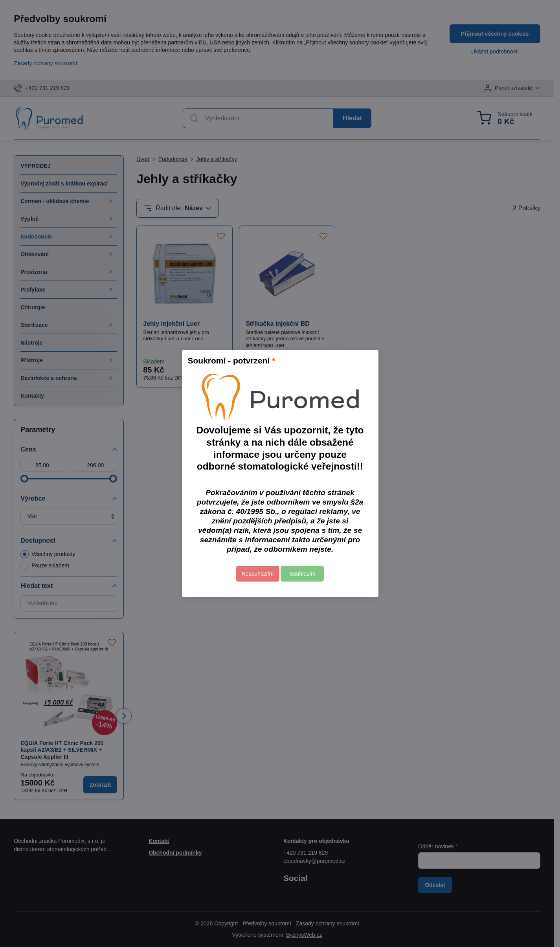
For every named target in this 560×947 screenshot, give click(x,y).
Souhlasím (302, 574)
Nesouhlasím (258, 574)
